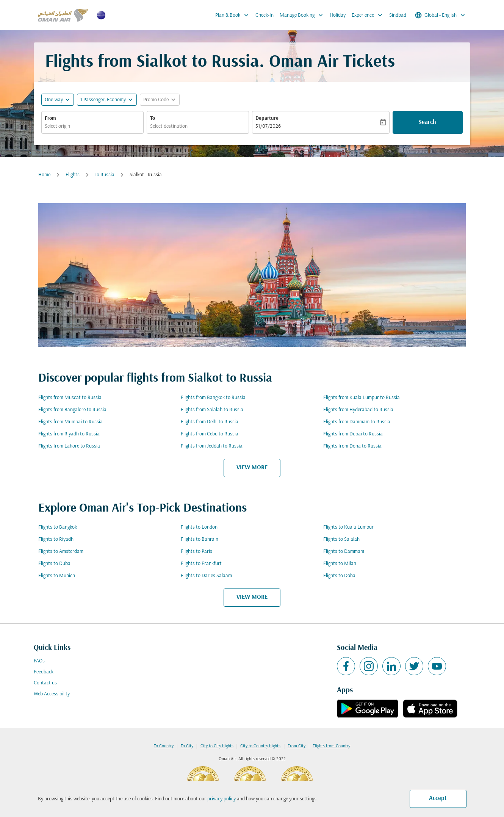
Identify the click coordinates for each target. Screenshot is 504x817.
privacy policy (221, 799)
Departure (267, 118)
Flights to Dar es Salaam (206, 576)
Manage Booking (303, 15)
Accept (438, 798)
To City (187, 746)
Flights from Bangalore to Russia (72, 410)
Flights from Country (331, 746)
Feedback (44, 672)
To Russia (105, 175)
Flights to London (199, 527)
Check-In (265, 15)
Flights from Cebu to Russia (210, 434)
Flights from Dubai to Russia (353, 434)
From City (297, 746)
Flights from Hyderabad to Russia (358, 410)
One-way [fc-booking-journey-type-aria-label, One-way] (54, 100)
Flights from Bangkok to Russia (213, 398)
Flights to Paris (196, 552)
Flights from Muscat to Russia (70, 398)
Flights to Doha (339, 576)
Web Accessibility (52, 694)
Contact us (45, 683)
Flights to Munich (57, 576)
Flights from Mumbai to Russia (70, 422)
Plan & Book (234, 15)
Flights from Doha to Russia (352, 446)
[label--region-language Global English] (441, 15)
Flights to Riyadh (56, 539)
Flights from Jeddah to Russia (212, 446)
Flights (73, 175)
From (50, 118)
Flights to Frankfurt (201, 564)
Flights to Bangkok (58, 527)
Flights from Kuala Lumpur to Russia (362, 398)
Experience (369, 15)
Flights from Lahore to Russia (69, 446)
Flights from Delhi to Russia (210, 422)
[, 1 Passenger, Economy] (103, 100)
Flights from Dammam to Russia (357, 422)
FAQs (39, 661)
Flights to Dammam (344, 552)
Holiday (338, 15)
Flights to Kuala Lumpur (348, 527)
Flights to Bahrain (200, 539)
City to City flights (217, 746)
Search (427, 122)
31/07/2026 (268, 126)
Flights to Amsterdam (61, 552)
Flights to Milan (340, 564)
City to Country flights (260, 746)
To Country (164, 746)
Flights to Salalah (341, 539)
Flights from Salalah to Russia (212, 410)
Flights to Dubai (55, 564)
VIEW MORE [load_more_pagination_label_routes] (252, 468)
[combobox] (92, 126)
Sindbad (398, 15)
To (153, 118)
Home (44, 175)
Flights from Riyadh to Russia (69, 434)
